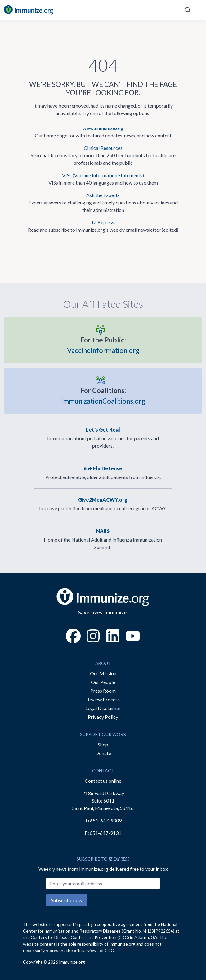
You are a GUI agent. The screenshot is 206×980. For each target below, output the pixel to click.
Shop (103, 744)
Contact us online (103, 781)
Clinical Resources (103, 148)
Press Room (103, 691)
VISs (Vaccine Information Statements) (103, 175)
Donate (103, 753)
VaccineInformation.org (103, 345)
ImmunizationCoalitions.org (103, 395)
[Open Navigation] (198, 10)
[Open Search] (188, 10)
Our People (103, 682)
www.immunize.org (103, 128)
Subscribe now (67, 900)
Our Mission (103, 673)
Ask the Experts (103, 195)
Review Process (103, 699)
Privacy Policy (103, 717)
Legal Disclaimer (103, 708)
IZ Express (103, 222)
